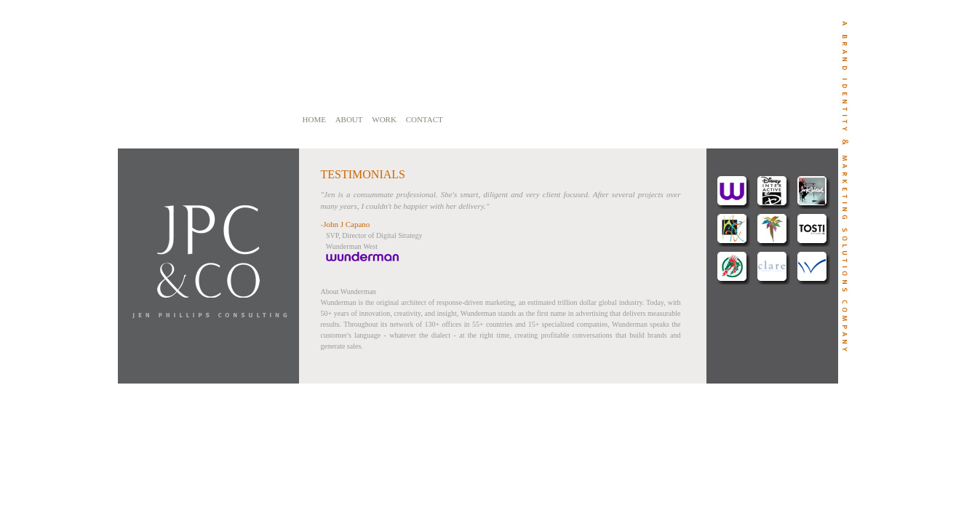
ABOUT (349, 119)
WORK (384, 119)
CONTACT (425, 119)
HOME (314, 119)
